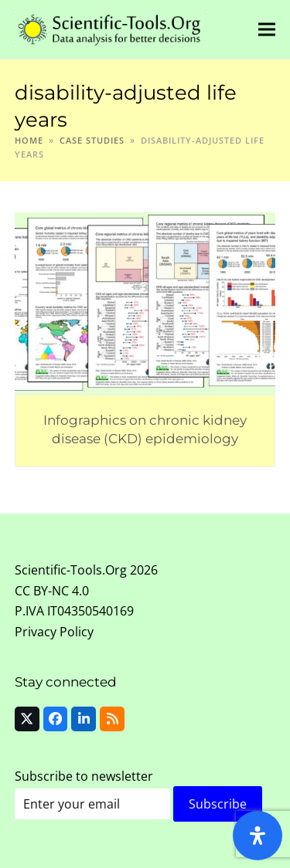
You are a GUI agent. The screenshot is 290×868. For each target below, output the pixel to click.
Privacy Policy (54, 632)
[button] (267, 29)
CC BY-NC (42, 591)
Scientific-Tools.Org (71, 570)
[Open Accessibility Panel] (258, 836)
